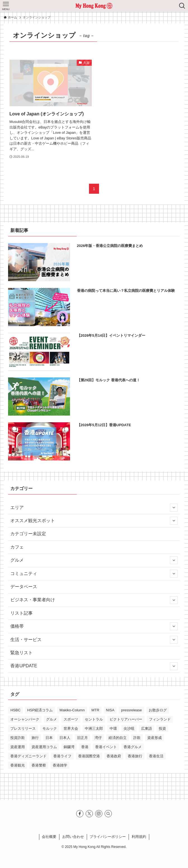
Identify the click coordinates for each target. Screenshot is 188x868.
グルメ (94, 560)
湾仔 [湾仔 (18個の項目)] (98, 738)
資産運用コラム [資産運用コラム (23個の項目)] (44, 747)
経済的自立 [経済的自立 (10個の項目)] (118, 738)
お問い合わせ (73, 837)
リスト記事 (21, 613)
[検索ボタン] (182, 6)
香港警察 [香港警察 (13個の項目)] (39, 765)
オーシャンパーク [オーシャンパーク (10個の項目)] (25, 719)
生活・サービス (94, 640)
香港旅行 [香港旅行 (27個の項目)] (135, 756)
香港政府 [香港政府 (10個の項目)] (114, 756)
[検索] (108, 814)
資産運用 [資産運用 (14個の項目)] (18, 747)
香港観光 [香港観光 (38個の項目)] (18, 765)
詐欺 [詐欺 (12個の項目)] (137, 738)
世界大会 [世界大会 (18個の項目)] (71, 728)
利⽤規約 (139, 837)
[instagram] (99, 814)
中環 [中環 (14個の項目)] (113, 728)
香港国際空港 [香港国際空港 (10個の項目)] (89, 756)
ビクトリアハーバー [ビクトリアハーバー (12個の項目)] (126, 719)
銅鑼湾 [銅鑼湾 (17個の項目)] (69, 747)
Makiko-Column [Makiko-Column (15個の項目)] (72, 710)
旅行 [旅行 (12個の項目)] (35, 738)
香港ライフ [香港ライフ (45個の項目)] (62, 756)
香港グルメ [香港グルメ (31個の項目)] (133, 747)
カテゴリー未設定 (28, 534)
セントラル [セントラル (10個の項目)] (94, 719)
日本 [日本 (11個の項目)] (49, 738)
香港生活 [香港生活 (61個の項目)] (156, 756)
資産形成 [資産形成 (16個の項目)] (155, 738)
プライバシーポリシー (108, 837)
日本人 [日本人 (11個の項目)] (65, 738)
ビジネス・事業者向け (94, 600)
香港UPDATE (94, 666)
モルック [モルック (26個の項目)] (50, 728)
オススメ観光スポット (94, 521)
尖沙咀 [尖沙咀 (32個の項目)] (129, 728)
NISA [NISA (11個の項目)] (110, 710)
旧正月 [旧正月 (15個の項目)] (82, 738)
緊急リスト (21, 653)
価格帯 (94, 626)
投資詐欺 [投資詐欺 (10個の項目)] (18, 738)
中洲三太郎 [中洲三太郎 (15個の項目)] (94, 728)
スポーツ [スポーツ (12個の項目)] (71, 719)
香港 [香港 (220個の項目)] (85, 747)
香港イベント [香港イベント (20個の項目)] (106, 747)
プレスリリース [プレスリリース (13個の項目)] (23, 728)
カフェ (17, 547)
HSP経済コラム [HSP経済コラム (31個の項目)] (40, 710)
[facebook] (80, 814)
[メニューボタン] (6, 6)
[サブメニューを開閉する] (174, 508)
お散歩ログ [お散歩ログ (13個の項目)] (158, 710)
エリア (94, 508)
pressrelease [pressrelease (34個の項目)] (131, 710)
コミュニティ (94, 574)
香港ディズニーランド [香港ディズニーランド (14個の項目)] (28, 756)
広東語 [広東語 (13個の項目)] (147, 728)
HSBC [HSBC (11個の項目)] (15, 710)
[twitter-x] (89, 814)
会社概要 (49, 837)
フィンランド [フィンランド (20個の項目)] (160, 719)
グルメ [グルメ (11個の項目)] (51, 719)
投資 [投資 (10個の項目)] (162, 728)
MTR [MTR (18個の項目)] (95, 710)
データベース (24, 587)
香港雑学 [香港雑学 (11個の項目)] (60, 765)
